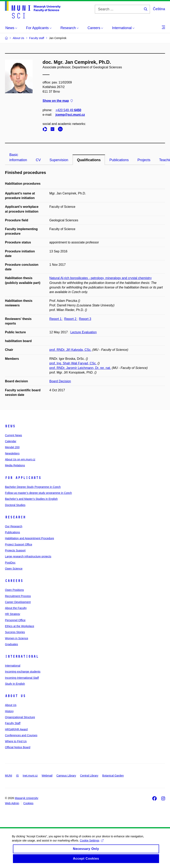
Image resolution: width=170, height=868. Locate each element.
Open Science (14, 569)
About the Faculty (16, 608)
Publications (119, 160)
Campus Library (66, 776)
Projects (144, 160)
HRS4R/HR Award (16, 729)
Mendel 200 (12, 447)
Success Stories (15, 632)
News (10, 426)
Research (15, 517)
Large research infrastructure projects (28, 556)
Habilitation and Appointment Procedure (30, 538)
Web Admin (12, 803)
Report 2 (71, 319)
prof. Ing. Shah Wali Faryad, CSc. (73, 363)
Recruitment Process (18, 596)
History (9, 711)
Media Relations (15, 465)
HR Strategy (13, 614)
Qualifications (89, 160)
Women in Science (17, 638)
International (22, 656)
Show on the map (58, 101)
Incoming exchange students (23, 672)
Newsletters (12, 453)
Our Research (14, 526)
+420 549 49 (68, 110)
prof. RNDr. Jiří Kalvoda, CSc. (70, 350)
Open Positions (14, 590)
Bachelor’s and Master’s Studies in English (31, 499)
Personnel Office (15, 620)
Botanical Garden (113, 776)
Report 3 (85, 319)
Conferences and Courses (21, 735)
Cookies (28, 803)
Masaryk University (26, 798)
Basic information (18, 157)
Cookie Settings (92, 844)
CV (38, 160)
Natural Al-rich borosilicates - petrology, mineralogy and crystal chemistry (101, 278)
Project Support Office (19, 544)
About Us (15, 696)
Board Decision (60, 381)
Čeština (159, 9)
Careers (14, 581)
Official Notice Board (18, 747)
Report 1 (56, 319)
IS (17, 776)
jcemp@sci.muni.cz (70, 115)
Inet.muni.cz (30, 776)
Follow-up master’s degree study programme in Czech (38, 493)
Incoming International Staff (22, 678)
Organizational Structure (20, 717)
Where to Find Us (16, 741)
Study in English (15, 684)
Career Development (18, 602)
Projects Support (15, 550)
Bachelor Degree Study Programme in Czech (33, 487)
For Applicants (23, 478)
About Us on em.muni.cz (20, 459)
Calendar (11, 441)
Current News (14, 435)
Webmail (47, 776)
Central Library (89, 776)
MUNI (9, 776)
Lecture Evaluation (84, 332)
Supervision (59, 160)
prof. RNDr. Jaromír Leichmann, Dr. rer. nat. (80, 368)
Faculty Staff (13, 723)
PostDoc (10, 563)
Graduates (11, 644)
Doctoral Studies (15, 505)
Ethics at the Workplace (20, 626)
